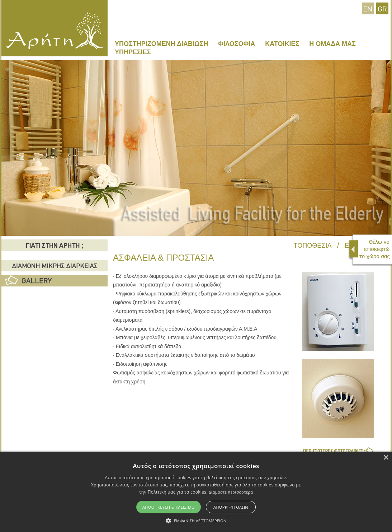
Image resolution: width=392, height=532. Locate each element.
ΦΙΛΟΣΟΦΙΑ (237, 44)
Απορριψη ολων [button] (231, 507)
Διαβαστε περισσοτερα (231, 492)
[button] (196, 520)
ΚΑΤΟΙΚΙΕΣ (282, 44)
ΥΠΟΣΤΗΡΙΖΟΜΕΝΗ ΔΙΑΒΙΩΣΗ (161, 44)
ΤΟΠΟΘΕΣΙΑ (313, 246)
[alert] (196, 492)
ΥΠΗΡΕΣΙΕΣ (133, 52)
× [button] (386, 458)
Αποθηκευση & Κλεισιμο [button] (169, 507)
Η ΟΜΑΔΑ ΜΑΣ (332, 44)
